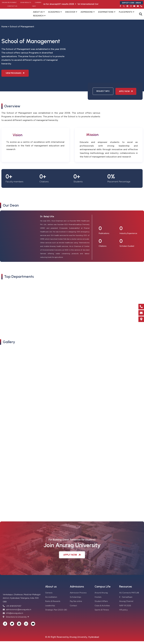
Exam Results (26, 2)
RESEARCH (38, 16)
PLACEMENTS (126, 12)
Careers (38, 2)
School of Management (19, 316)
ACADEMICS (54, 12)
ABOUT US (38, 12)
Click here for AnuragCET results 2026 (62, 4)
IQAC (34, 6)
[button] (4, 375)
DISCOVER (70, 12)
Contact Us (12, 6)
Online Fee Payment (9, 2)
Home (4, 27)
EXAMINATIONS (106, 12)
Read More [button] (9, 320)
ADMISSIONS (87, 12)
